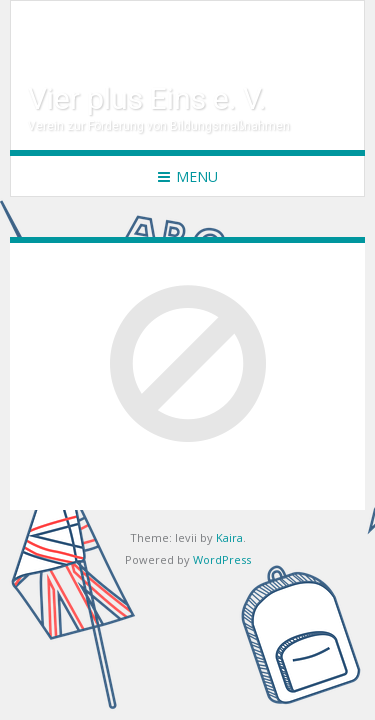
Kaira (229, 537)
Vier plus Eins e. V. (147, 98)
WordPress (222, 559)
